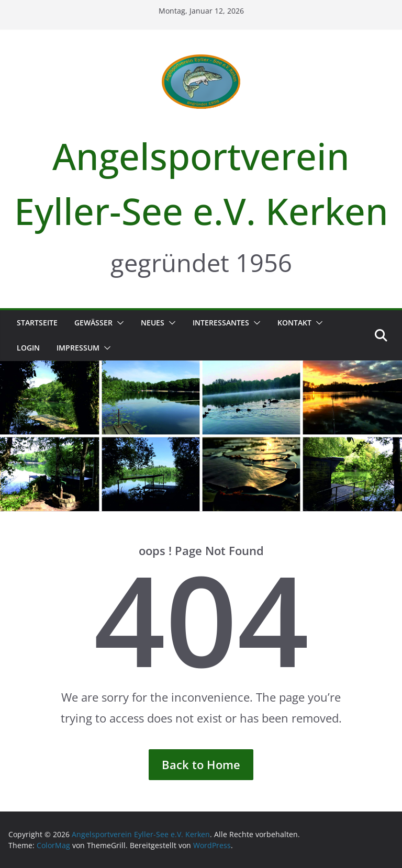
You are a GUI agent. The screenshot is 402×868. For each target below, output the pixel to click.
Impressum (78, 348)
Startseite (37, 323)
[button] (118, 323)
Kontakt (294, 323)
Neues (153, 323)
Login (28, 348)
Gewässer (93, 323)
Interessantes (221, 323)
